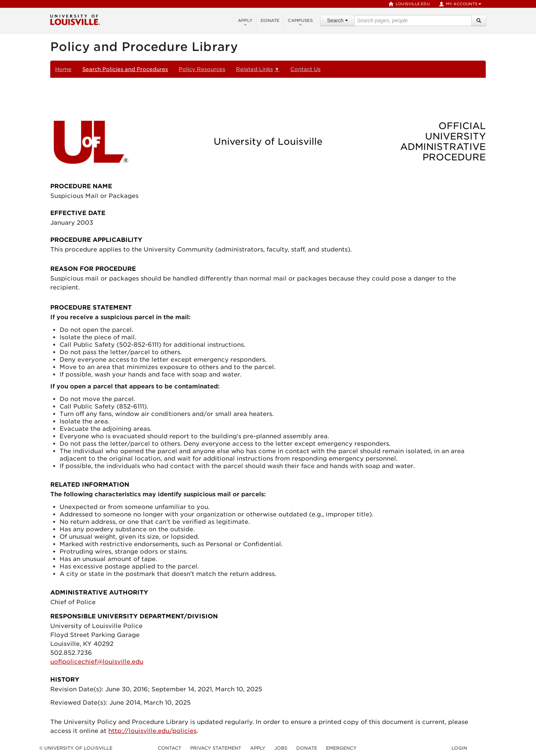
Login (459, 748)
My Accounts (460, 4)
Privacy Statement (216, 748)
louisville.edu (409, 4)
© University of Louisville (76, 748)
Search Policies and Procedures (125, 69)
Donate (270, 20)
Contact (170, 748)
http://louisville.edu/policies (152, 731)
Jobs (281, 748)
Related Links (258, 69)
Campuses (300, 22)
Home (63, 69)
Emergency (341, 748)
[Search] (479, 20)
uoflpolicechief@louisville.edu (97, 662)
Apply (245, 22)
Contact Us (305, 69)
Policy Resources (202, 69)
